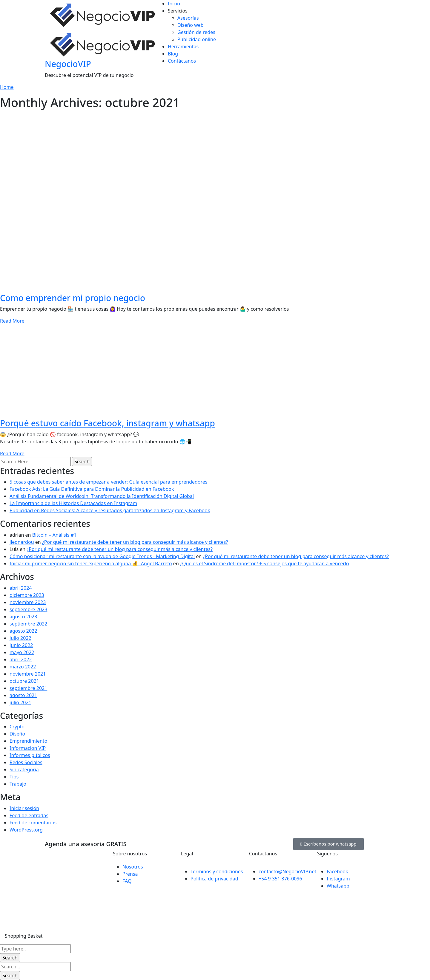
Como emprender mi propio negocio (73, 298)
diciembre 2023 (27, 595)
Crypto (17, 727)
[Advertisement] (215, 154)
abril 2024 (21, 588)
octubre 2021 (24, 681)
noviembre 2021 (28, 674)
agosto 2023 (23, 617)
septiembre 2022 (28, 624)
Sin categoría (24, 770)
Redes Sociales (26, 762)
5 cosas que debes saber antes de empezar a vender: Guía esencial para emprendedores (109, 482)
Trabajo (18, 784)
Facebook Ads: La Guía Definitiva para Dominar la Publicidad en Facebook (92, 489)
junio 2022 (21, 645)
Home (7, 87)
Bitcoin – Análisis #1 (54, 535)
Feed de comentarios (33, 823)
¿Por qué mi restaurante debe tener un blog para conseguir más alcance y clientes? (135, 542)
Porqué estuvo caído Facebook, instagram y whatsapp (107, 423)
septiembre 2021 (28, 688)
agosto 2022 (23, 631)
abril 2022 (21, 659)
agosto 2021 (23, 695)
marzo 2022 (23, 667)
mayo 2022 (22, 652)
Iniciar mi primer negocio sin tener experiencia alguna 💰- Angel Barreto (91, 563)
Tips (14, 777)
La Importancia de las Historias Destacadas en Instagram (73, 503)
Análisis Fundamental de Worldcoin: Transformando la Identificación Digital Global (102, 496)
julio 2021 (20, 702)
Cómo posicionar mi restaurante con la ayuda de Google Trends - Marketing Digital (102, 556)
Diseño (17, 734)
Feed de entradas (29, 815)
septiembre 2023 (28, 609)
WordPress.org (26, 830)
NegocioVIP (68, 64)
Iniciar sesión (24, 808)
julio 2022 (20, 638)
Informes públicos (30, 755)
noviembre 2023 (28, 602)
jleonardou (22, 542)
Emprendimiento (28, 741)
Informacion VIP (28, 748)
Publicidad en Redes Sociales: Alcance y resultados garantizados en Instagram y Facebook (110, 510)
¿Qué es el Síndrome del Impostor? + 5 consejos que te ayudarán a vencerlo (265, 563)
